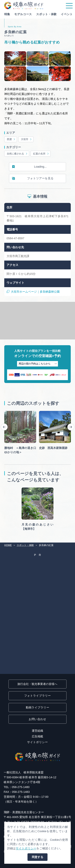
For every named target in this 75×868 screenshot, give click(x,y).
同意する (38, 857)
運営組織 (37, 731)
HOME (8, 545)
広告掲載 (37, 736)
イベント (67, 14)
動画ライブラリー (37, 707)
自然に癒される (17, 154)
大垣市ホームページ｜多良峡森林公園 (33, 292)
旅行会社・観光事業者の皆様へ (37, 684)
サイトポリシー (37, 742)
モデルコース (23, 14)
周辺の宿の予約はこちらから (38, 364)
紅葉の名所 (41, 154)
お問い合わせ (37, 719)
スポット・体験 (46, 14)
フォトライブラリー (37, 696)
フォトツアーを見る (33, 179)
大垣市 (26, 139)
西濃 (11, 139)
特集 (7, 14)
